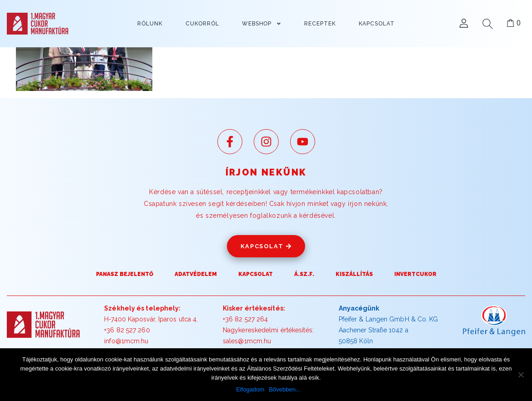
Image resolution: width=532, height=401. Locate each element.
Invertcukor (415, 274)
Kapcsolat (256, 274)
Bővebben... (284, 389)
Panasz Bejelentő (125, 274)
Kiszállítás (354, 274)
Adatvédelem (196, 274)
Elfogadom (250, 389)
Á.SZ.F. (304, 274)
